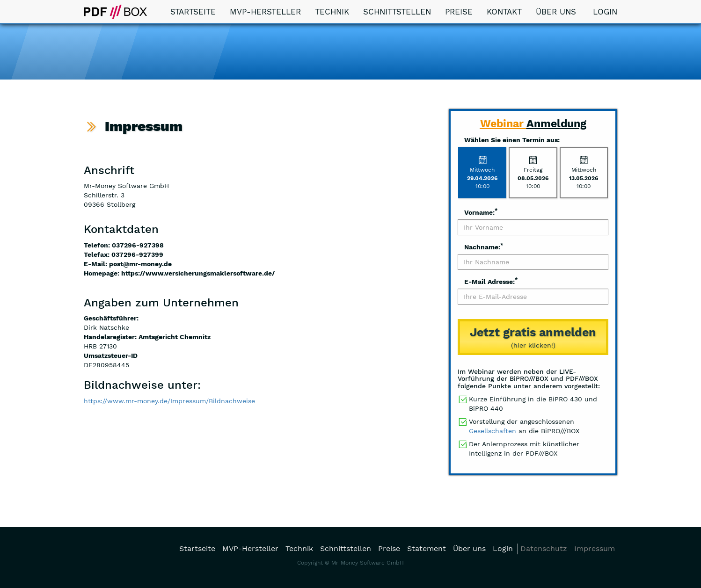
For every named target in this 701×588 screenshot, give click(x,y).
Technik (332, 12)
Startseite (193, 12)
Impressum (595, 548)
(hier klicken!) (533, 337)
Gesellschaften (493, 431)
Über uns (556, 12)
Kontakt (504, 12)
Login (604, 12)
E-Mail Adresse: (491, 281)
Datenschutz (544, 548)
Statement (427, 548)
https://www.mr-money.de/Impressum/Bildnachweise (169, 401)
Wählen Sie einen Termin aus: (512, 140)
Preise (459, 12)
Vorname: (481, 212)
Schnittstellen (397, 12)
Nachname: (484, 247)
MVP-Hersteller (265, 12)
